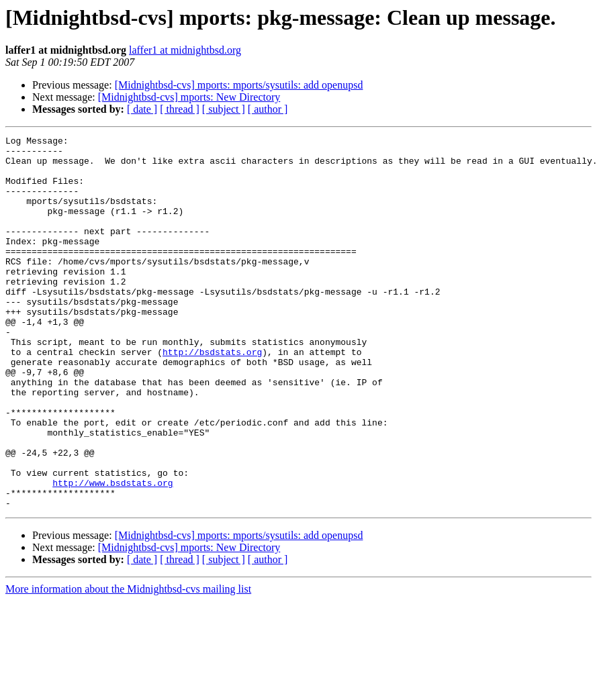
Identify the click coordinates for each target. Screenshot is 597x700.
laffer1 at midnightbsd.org (185, 50)
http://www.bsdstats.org (112, 553)
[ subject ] (224, 109)
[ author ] (268, 109)
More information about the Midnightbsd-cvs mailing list (128, 663)
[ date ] (142, 109)
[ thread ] (180, 109)
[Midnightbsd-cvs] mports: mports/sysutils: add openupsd (239, 85)
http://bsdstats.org (212, 396)
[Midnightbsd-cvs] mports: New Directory (189, 97)
